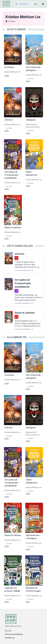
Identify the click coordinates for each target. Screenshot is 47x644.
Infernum (19, 254)
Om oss (8, 631)
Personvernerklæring (14, 634)
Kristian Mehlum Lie (12, 72)
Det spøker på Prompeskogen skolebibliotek (23, 283)
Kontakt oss (10, 638)
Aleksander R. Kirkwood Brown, (33, 126)
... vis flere (30, 78)
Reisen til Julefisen (25, 313)
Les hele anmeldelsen (24, 270)
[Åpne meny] (43, 4)
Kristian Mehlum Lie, (34, 75)
